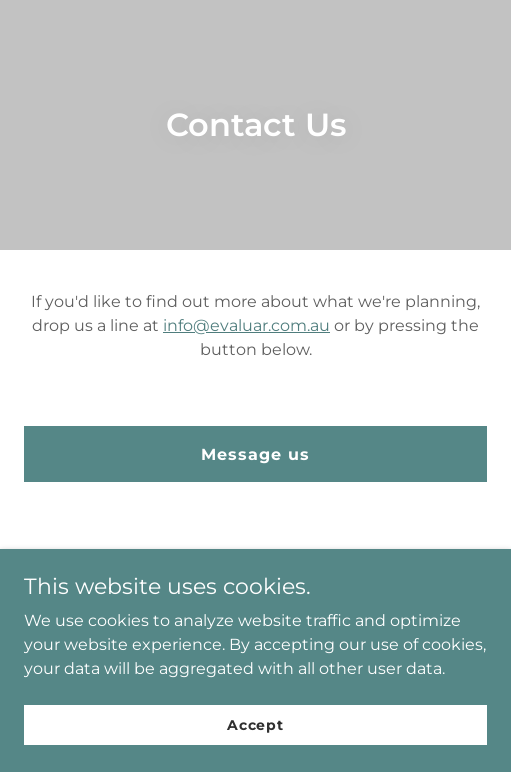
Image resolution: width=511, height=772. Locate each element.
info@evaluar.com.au (246, 325)
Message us (255, 454)
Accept (255, 724)
